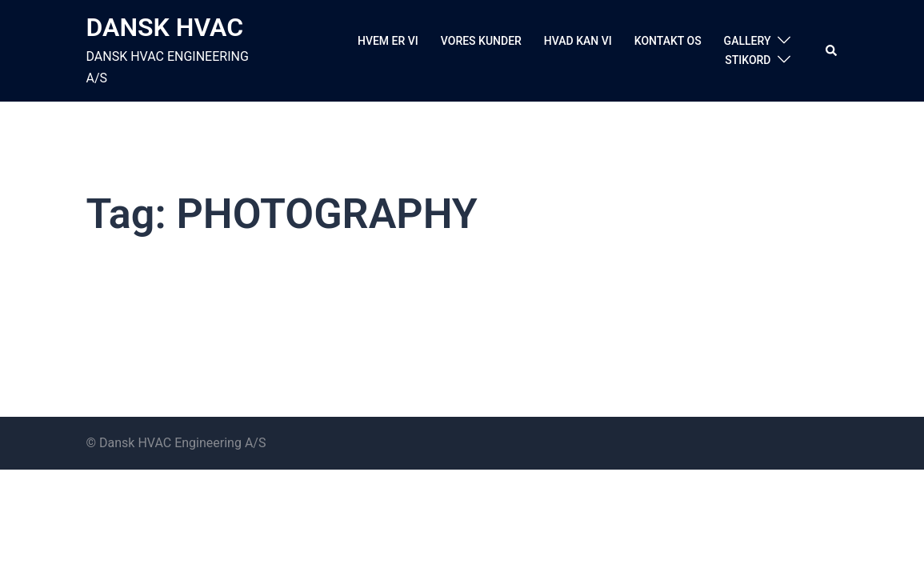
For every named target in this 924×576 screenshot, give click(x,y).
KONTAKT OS (668, 41)
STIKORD (748, 60)
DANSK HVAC (165, 27)
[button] (832, 50)
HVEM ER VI (388, 41)
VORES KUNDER (481, 41)
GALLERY (748, 41)
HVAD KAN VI (578, 41)
